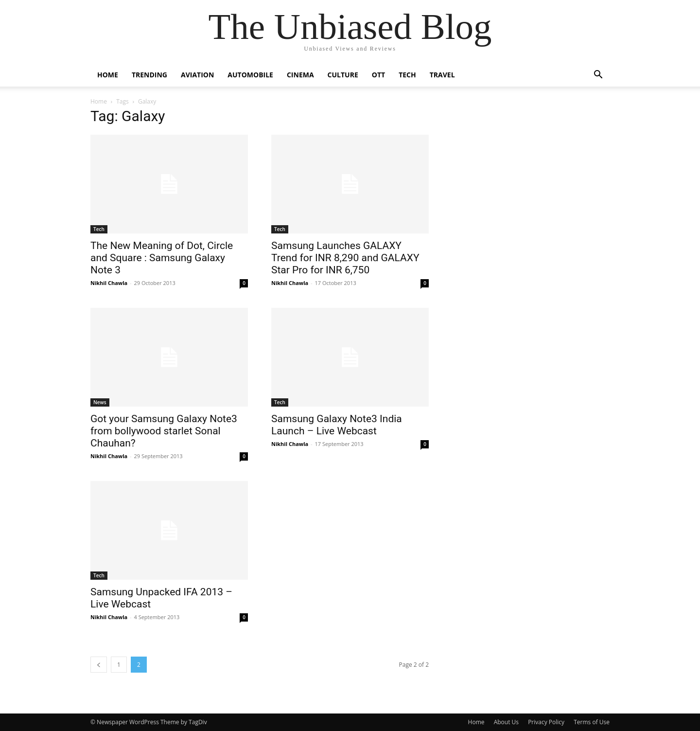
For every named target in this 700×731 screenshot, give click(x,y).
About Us (506, 722)
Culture (343, 75)
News (100, 402)
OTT (378, 75)
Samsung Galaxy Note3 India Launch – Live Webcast (337, 425)
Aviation (197, 75)
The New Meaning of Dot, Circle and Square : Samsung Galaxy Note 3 (162, 258)
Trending (149, 75)
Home (108, 75)
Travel (442, 75)
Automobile (250, 75)
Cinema (300, 75)
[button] (598, 76)
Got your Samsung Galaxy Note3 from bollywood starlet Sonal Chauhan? (164, 431)
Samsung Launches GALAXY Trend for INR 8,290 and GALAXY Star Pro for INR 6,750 (345, 258)
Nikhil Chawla (109, 283)
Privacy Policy (546, 722)
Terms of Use (592, 722)
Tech (407, 75)
